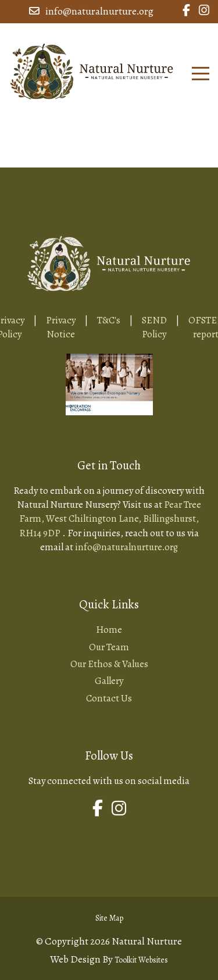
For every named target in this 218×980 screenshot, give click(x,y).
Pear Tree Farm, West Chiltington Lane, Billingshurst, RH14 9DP (110, 519)
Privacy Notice (61, 327)
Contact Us (109, 698)
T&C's (109, 320)
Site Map (109, 918)
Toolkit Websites (141, 960)
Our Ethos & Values (109, 664)
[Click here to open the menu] (201, 74)
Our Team (109, 647)
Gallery (109, 681)
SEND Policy (154, 327)
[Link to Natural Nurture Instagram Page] (204, 12)
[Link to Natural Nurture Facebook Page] (186, 12)
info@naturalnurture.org (91, 12)
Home (109, 630)
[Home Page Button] (92, 70)
